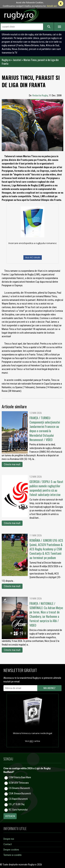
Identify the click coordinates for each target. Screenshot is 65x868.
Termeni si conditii (12, 855)
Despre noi (9, 839)
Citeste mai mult (12, 464)
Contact (8, 844)
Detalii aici (52, 6)
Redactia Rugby (40, 95)
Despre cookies (11, 850)
